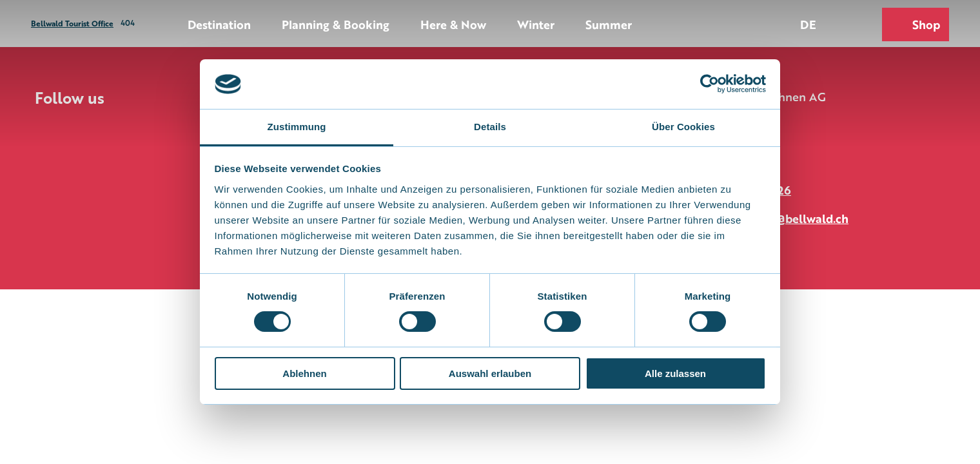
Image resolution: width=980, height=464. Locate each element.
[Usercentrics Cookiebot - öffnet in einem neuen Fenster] (710, 84)
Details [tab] (490, 127)
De (808, 24)
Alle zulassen (675, 373)
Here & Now (453, 24)
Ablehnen (304, 373)
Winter (536, 24)
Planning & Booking (336, 24)
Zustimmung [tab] (297, 127)
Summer (609, 24)
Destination (219, 24)
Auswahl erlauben (490, 373)
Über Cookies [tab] (683, 127)
